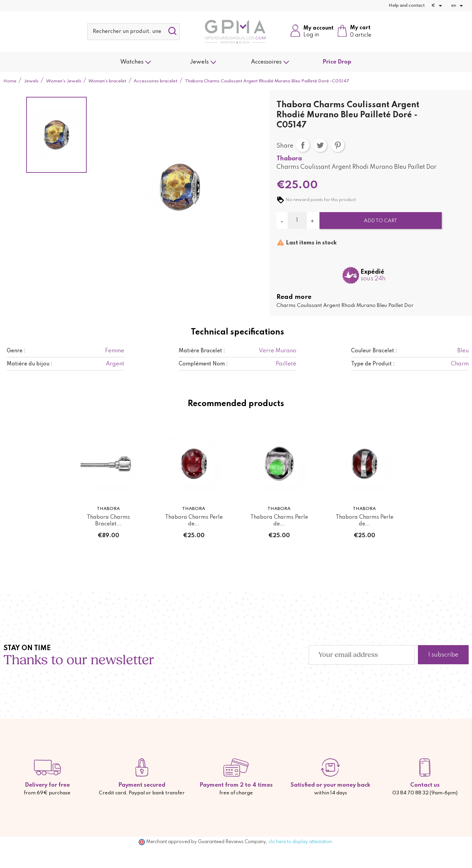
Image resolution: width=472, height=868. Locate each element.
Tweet (320, 145)
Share (303, 145)
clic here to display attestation (300, 842)
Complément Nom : (203, 364)
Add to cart (380, 221)
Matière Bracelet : (202, 351)
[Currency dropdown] (438, 6)
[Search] (134, 32)
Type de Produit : (373, 364)
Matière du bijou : (30, 364)
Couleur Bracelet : (374, 351)
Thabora (289, 159)
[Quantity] (297, 221)
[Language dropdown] (458, 6)
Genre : (16, 351)
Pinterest (338, 145)
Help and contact (407, 6)
